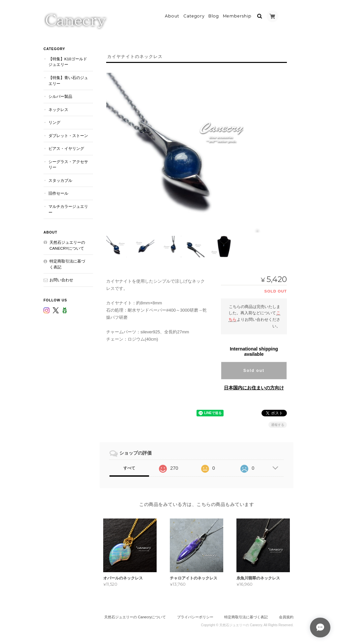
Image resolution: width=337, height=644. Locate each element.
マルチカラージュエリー (68, 209)
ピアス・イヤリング (66, 148)
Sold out (254, 370)
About (172, 15)
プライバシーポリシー (195, 617)
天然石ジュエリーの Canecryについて (67, 245)
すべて (129, 467)
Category (194, 15)
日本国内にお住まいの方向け (254, 387)
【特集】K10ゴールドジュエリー (68, 61)
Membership (237, 15)
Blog (214, 15)
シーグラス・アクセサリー (68, 164)
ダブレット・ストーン (68, 135)
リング (54, 122)
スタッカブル (60, 180)
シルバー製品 (60, 96)
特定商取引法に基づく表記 (67, 263)
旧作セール (58, 193)
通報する (278, 424)
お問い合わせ (61, 279)
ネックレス (58, 109)
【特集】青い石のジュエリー (68, 80)
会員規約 (286, 617)
